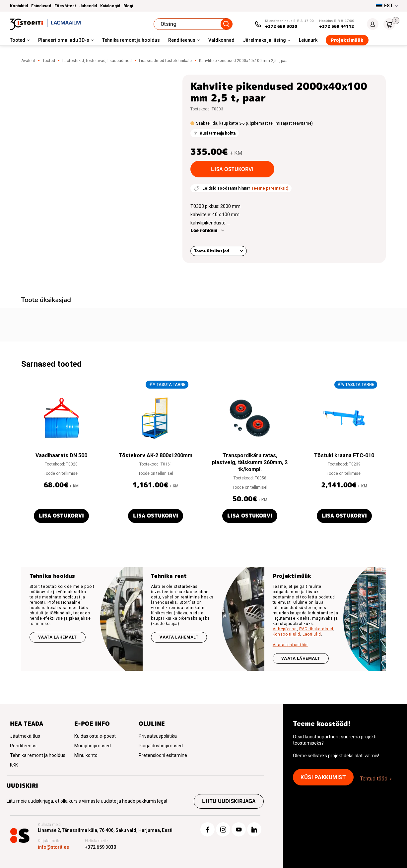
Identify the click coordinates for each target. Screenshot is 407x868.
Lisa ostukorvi (232, 169)
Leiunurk (308, 40)
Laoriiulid (312, 634)
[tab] (46, 301)
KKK (14, 765)
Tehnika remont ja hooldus (131, 40)
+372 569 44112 (337, 26)
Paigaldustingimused (161, 746)
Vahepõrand (285, 629)
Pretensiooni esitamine (163, 755)
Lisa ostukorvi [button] (61, 516)
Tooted (18, 40)
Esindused (41, 6)
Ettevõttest (65, 6)
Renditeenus (182, 40)
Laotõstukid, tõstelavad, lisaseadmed (97, 61)
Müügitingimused (93, 746)
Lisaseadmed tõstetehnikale (165, 61)
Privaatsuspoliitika (158, 736)
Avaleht (28, 61)
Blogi (128, 6)
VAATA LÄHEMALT (301, 658)
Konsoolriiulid (286, 634)
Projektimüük (347, 40)
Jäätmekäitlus (25, 736)
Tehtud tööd (374, 779)
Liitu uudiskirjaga (228, 802)
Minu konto (86, 755)
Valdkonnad (221, 40)
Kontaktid (19, 6)
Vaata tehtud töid (290, 645)
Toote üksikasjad (212, 251)
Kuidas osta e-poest (95, 736)
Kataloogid (110, 6)
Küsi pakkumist (323, 777)
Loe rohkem (204, 230)
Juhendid (88, 6)
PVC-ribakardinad (316, 629)
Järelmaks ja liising (264, 40)
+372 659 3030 (281, 26)
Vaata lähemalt (58, 637)
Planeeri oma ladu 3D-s (64, 40)
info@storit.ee (53, 847)
